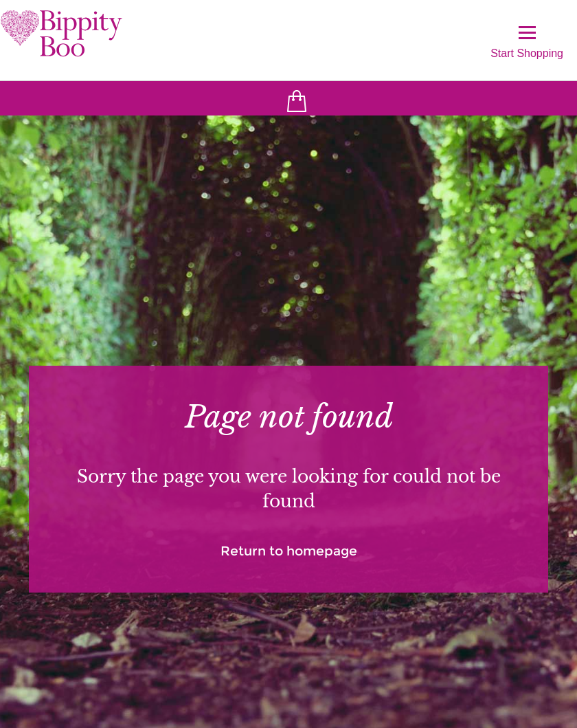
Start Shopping (527, 42)
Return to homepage (289, 551)
